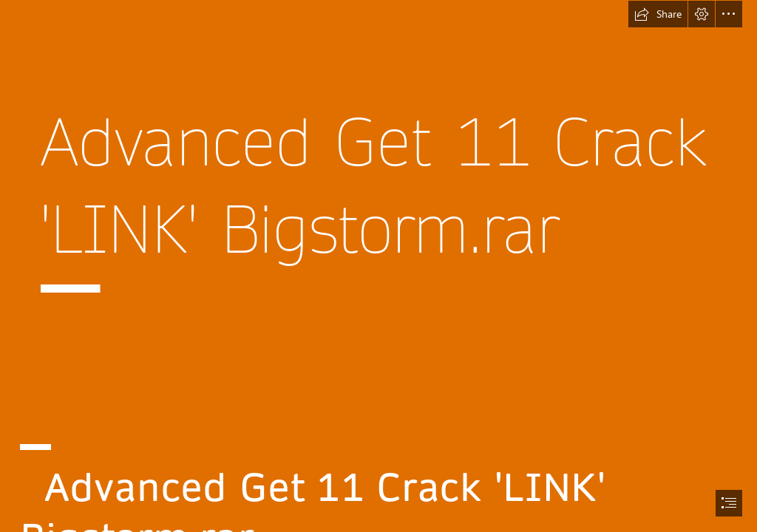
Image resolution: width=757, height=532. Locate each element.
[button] (658, 14)
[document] (378, 266)
